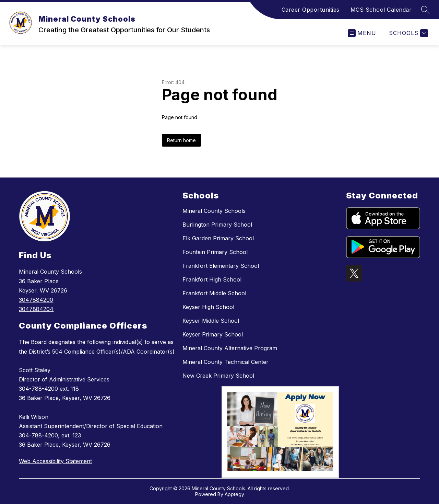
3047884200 (36, 300)
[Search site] (425, 10)
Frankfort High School (212, 279)
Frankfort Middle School (214, 293)
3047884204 (36, 309)
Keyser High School (208, 307)
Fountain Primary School (215, 252)
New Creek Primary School (218, 376)
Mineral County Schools (214, 211)
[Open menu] (362, 33)
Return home (181, 140)
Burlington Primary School (217, 225)
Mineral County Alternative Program (230, 348)
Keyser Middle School (211, 321)
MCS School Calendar (381, 10)
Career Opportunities (311, 10)
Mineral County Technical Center (226, 362)
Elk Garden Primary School (218, 238)
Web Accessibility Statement (55, 461)
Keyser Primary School (213, 334)
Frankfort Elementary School (221, 266)
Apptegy (234, 494)
